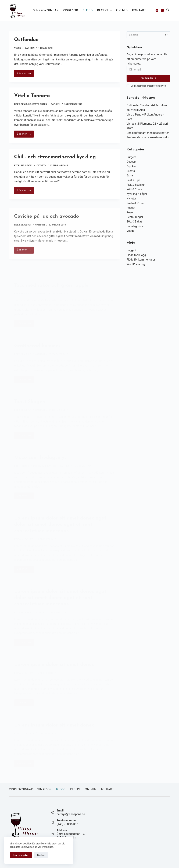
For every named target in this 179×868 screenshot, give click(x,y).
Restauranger (135, 217)
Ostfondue (26, 40)
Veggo (18, 48)
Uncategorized (136, 226)
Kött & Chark (40, 105)
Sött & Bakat (134, 222)
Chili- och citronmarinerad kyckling (55, 161)
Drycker (131, 166)
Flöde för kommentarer (141, 260)
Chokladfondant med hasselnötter (148, 133)
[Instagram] (162, 10)
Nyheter (131, 199)
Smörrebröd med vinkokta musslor (148, 137)
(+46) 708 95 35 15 (68, 824)
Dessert (131, 162)
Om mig (122, 10)
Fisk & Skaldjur (23, 105)
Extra (130, 175)
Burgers (131, 157)
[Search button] (167, 35)
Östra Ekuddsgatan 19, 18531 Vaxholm (71, 836)
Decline (41, 855)
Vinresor (70, 10)
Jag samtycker (21, 855)
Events (131, 171)
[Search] (168, 10)
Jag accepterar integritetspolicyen (148, 86)
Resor (130, 212)
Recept (105, 10)
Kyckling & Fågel (23, 169)
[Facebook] (157, 10)
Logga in (132, 250)
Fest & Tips (133, 180)
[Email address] (148, 69)
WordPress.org (136, 264)
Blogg (87, 10)
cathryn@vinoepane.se (71, 814)
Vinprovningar (46, 10)
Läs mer (25, 74)
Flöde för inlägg (136, 255)
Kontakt (139, 10)
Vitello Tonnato (32, 97)
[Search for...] (145, 35)
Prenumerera (148, 78)
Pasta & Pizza (135, 203)
